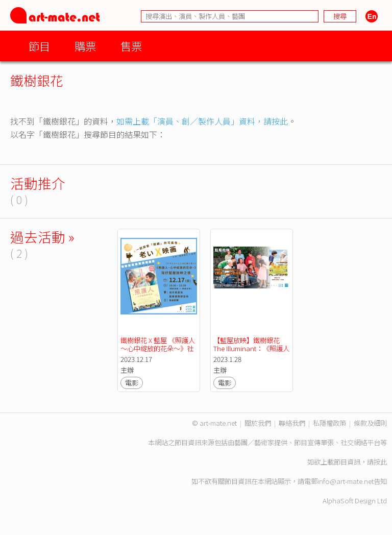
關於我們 (258, 423)
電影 (132, 383)
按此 (380, 462)
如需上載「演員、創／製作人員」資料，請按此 (202, 121)
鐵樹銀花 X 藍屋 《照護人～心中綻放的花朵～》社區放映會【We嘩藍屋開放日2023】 (158, 352)
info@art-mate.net (346, 481)
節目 (39, 46)
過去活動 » (42, 237)
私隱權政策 (329, 423)
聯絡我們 (292, 423)
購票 (85, 46)
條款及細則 (370, 423)
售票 (131, 46)
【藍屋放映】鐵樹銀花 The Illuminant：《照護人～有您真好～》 (251, 348)
